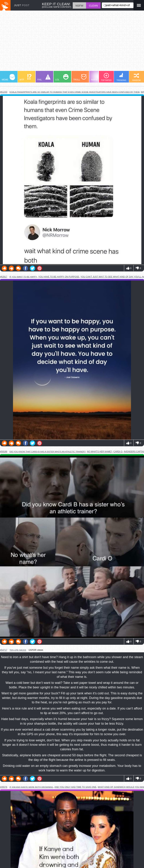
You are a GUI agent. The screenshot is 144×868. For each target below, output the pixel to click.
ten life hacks (18, 650)
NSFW (98, 77)
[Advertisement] (72, 42)
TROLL (80, 77)
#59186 (4, 452)
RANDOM (136, 77)
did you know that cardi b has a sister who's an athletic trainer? (48, 452)
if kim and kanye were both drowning (31, 787)
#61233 (4, 92)
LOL (62, 77)
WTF (25, 77)
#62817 (4, 277)
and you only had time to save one (75, 787)
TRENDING (121, 77)
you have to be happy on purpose (59, 277)
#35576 (4, 787)
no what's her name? (99, 452)
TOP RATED (106, 77)
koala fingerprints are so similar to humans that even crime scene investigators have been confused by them (74, 92)
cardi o (118, 452)
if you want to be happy (23, 277)
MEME (8, 77)
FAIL (44, 77)
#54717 (4, 650)
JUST (22, 5)
